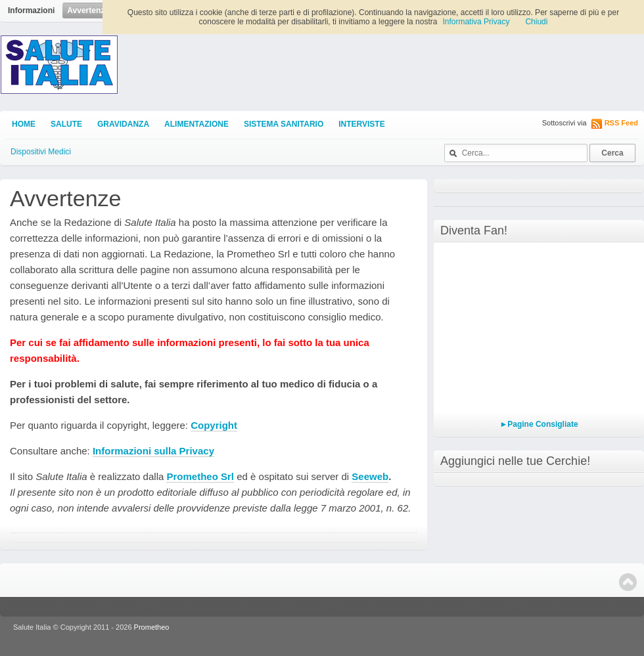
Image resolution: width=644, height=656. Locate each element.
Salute (66, 124)
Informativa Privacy (476, 22)
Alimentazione (196, 124)
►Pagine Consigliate (539, 424)
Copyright (214, 425)
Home (24, 124)
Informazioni (31, 11)
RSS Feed (621, 123)
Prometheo (152, 627)
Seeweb (370, 476)
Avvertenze (88, 11)
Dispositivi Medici (41, 152)
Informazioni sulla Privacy (153, 451)
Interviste (361, 124)
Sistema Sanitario (284, 124)
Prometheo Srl (200, 476)
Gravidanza (123, 124)
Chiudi (536, 22)
